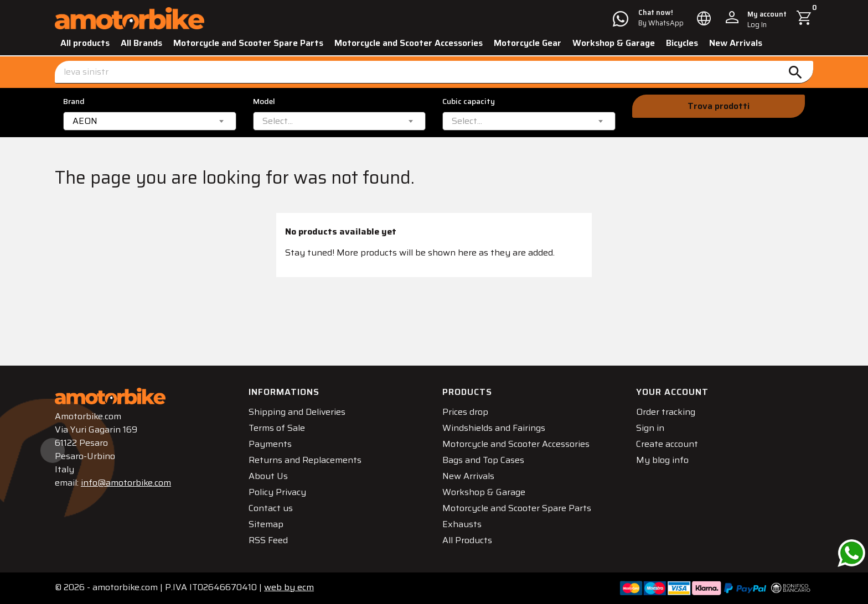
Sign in (650, 428)
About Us (268, 476)
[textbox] (278, 121)
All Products (467, 540)
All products (85, 43)
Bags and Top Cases (483, 460)
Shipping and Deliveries (297, 412)
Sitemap (266, 524)
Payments (270, 444)
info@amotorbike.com (126, 483)
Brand (74, 101)
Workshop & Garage (614, 43)
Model (264, 101)
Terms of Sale (277, 428)
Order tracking (666, 412)
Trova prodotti (719, 106)
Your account (672, 392)
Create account (667, 444)
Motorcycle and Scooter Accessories (409, 43)
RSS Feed (268, 540)
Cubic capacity (469, 101)
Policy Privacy (277, 492)
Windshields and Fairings (494, 428)
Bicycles (682, 43)
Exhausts (462, 524)
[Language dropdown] (704, 18)
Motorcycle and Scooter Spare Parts (248, 43)
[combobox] (150, 121)
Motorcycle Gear (528, 43)
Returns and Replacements (305, 460)
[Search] (434, 72)
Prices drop (465, 412)
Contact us (271, 508)
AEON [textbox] (85, 121)
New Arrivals (736, 43)
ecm (289, 587)
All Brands (141, 43)
